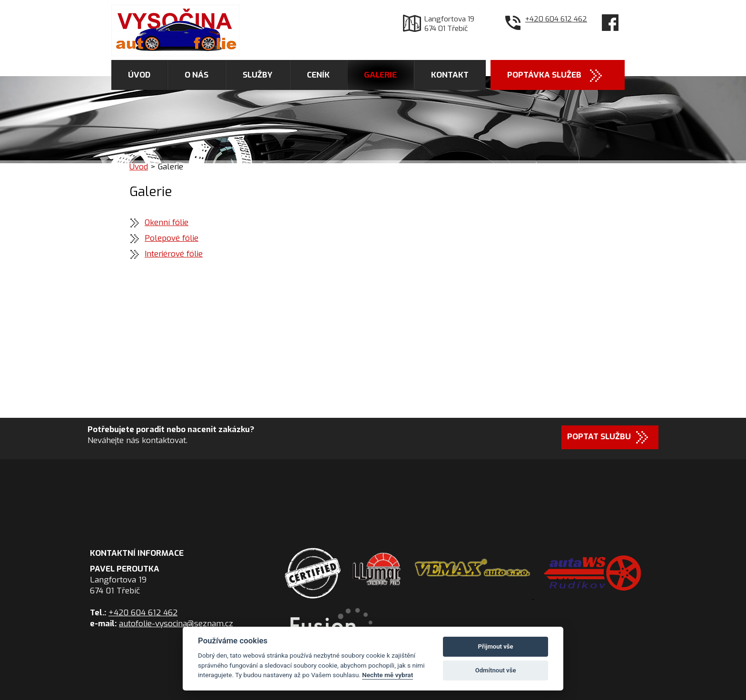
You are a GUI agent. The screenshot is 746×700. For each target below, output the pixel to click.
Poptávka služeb (544, 75)
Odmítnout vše (496, 670)
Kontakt (450, 75)
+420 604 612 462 (556, 19)
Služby (258, 75)
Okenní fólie (167, 222)
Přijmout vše (496, 646)
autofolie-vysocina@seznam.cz (176, 624)
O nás (196, 75)
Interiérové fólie (174, 254)
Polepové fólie (172, 238)
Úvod (139, 75)
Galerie (380, 75)
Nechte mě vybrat (388, 675)
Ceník (318, 75)
